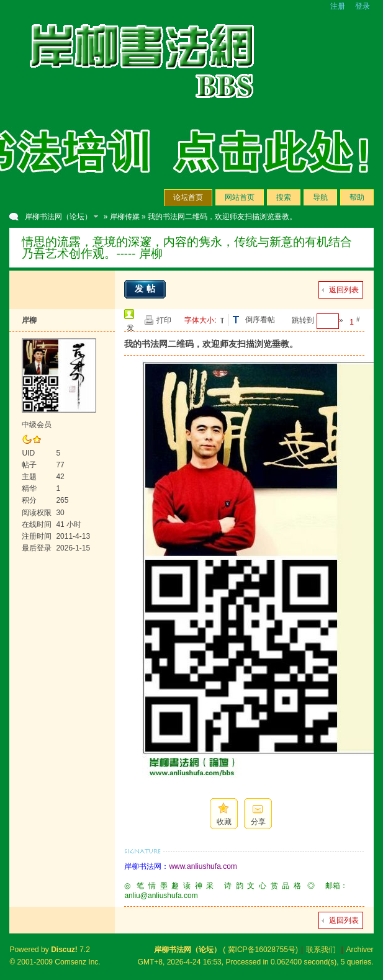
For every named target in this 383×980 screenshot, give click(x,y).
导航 (320, 197)
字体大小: (200, 320)
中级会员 (37, 425)
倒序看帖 (260, 320)
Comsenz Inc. (77, 962)
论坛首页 (188, 197)
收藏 (224, 822)
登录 (363, 6)
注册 (338, 6)
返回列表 (344, 290)
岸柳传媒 (125, 217)
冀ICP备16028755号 (262, 950)
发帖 (146, 289)
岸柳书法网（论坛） (58, 217)
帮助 (357, 197)
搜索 (284, 197)
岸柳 (29, 320)
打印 (164, 320)
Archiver (360, 950)
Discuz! (64, 950)
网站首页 (240, 197)
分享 (258, 822)
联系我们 (321, 950)
